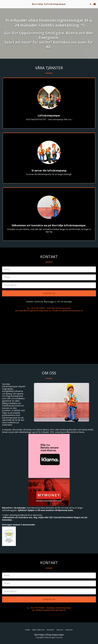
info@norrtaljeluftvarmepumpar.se (49, 612)
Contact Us (49, 295)
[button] (3, 4)
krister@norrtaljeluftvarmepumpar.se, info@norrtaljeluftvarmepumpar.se (49, 313)
